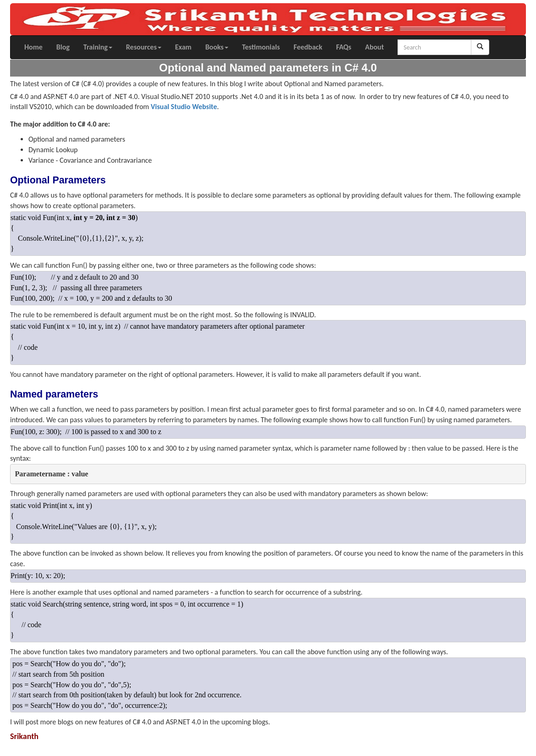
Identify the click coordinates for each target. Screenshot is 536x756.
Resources (144, 47)
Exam (183, 47)
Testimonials (261, 47)
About (374, 47)
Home (33, 47)
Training (98, 47)
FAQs (344, 47)
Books (217, 47)
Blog (63, 47)
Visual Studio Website (184, 107)
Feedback (308, 47)
